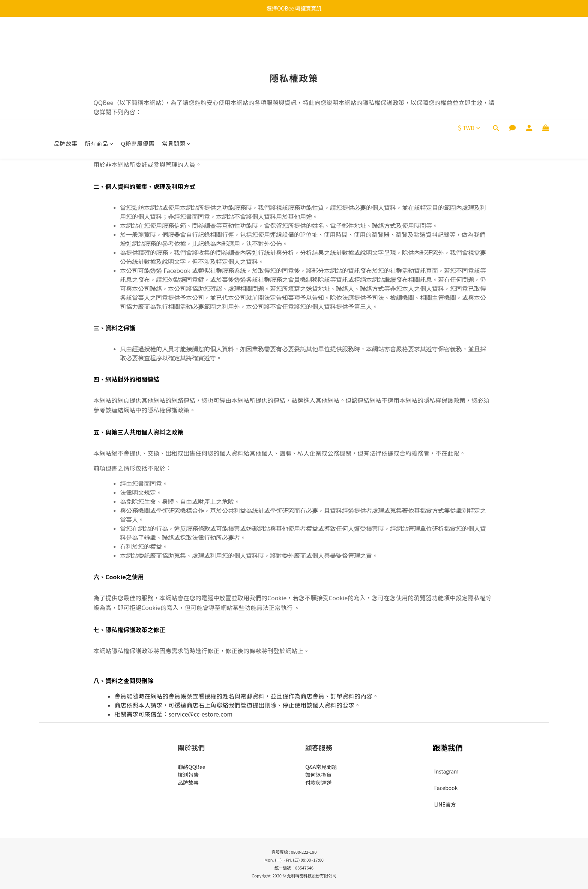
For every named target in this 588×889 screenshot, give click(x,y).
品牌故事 (66, 40)
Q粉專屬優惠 (138, 40)
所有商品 (99, 40)
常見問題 (176, 40)
